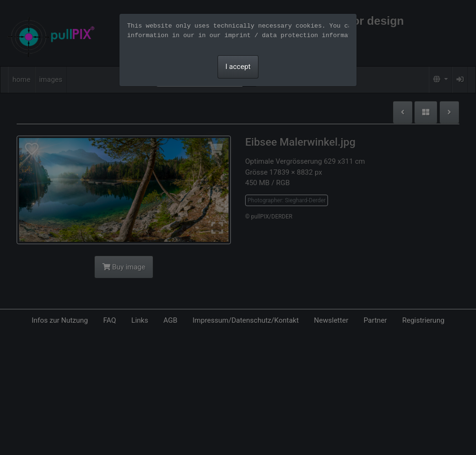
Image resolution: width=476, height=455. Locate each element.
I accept (238, 67)
